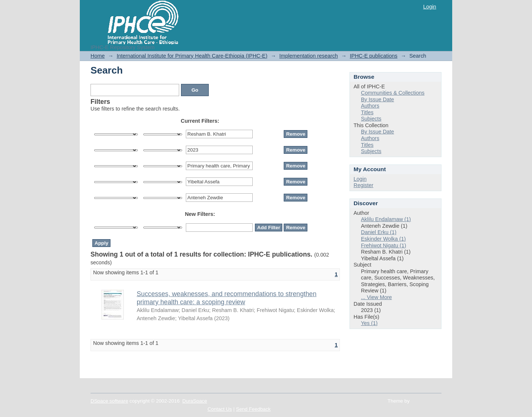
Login (429, 7)
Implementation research (308, 56)
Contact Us (220, 409)
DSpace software (109, 401)
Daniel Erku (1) (379, 232)
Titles (367, 112)
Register (364, 185)
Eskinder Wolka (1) (383, 239)
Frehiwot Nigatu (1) (383, 245)
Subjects (371, 119)
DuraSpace (195, 401)
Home (98, 56)
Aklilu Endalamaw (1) (386, 219)
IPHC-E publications (374, 56)
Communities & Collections (393, 93)
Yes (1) (369, 323)
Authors (370, 106)
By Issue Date (378, 99)
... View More (376, 297)
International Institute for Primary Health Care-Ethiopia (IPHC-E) (192, 56)
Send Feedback (253, 409)
